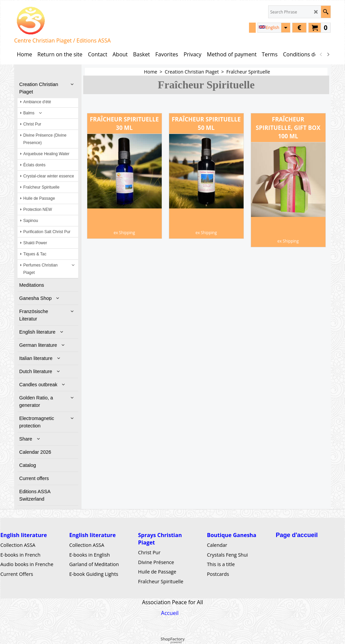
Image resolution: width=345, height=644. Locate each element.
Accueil (170, 613)
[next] (328, 54)
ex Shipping (124, 232)
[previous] (321, 54)
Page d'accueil (297, 535)
